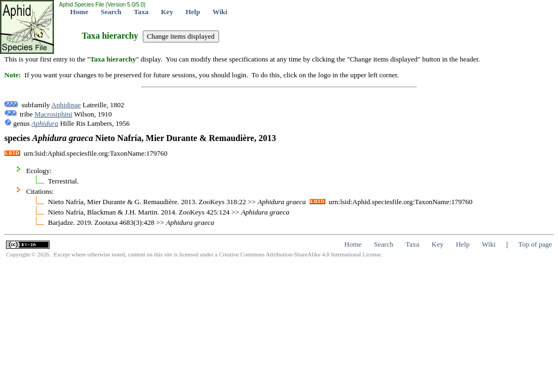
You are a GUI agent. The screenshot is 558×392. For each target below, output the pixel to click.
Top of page (535, 244)
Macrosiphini (53, 114)
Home (79, 12)
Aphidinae (66, 105)
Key (167, 12)
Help (193, 12)
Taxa (141, 12)
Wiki (220, 12)
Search (111, 12)
